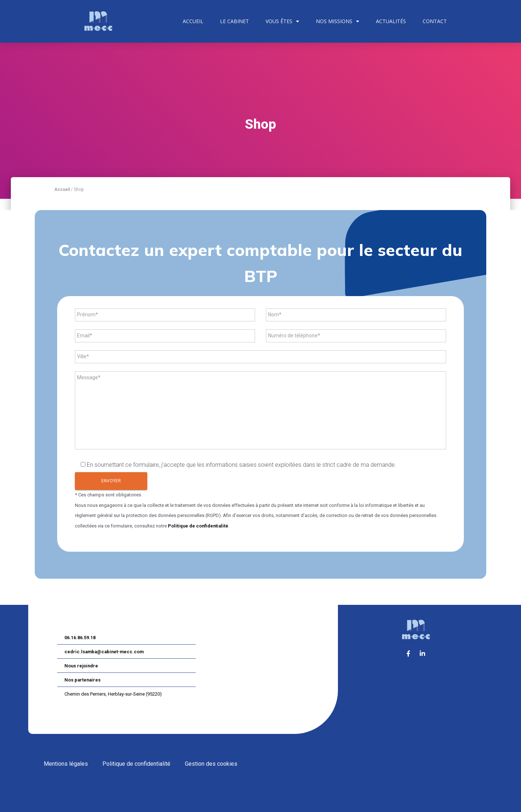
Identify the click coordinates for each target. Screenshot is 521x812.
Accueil (193, 21)
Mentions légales (66, 764)
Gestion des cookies (211, 764)
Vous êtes (282, 21)
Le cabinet (234, 21)
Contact (435, 21)
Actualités (391, 21)
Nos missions (338, 21)
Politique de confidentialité (198, 526)
